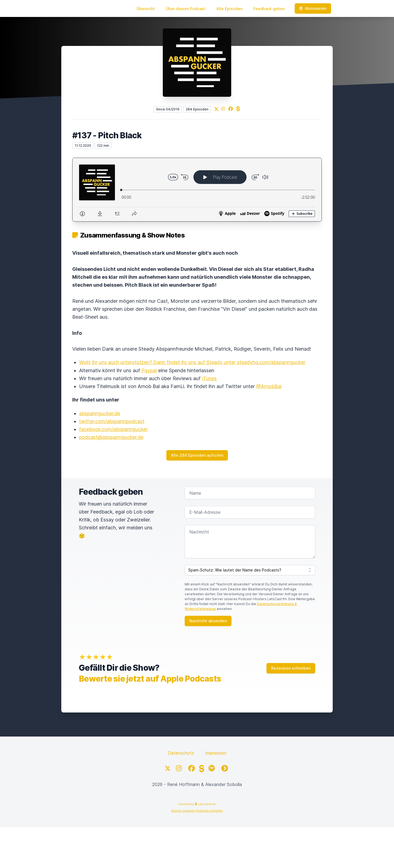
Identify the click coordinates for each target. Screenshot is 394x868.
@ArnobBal (269, 386)
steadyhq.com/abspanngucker (271, 362)
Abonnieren (313, 8)
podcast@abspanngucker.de (111, 437)
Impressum (216, 753)
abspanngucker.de (100, 413)
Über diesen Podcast (186, 9)
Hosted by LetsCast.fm (197, 804)
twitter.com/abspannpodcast (112, 421)
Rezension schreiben (291, 668)
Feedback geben (269, 9)
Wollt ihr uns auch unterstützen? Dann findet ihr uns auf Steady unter (158, 362)
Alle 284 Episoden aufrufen (197, 455)
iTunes (209, 378)
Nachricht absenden (208, 621)
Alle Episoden (229, 9)
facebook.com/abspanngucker (113, 429)
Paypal (149, 370)
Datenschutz (181, 753)
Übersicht (146, 9)
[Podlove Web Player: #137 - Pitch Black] (197, 190)
